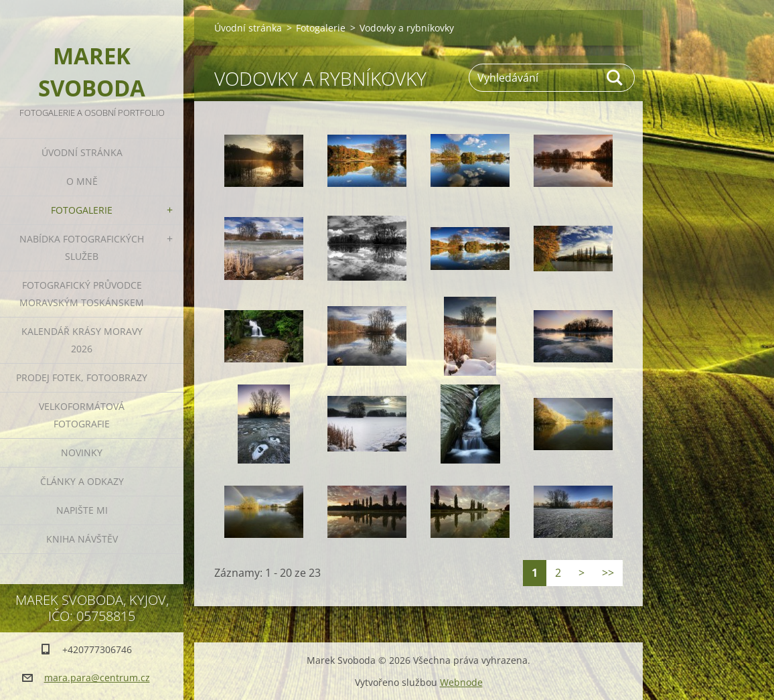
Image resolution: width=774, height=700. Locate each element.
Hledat (615, 78)
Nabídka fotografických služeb (82, 248)
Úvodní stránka (82, 152)
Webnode (461, 682)
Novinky (82, 452)
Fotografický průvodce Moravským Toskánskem (82, 294)
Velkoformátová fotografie (82, 415)
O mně (82, 181)
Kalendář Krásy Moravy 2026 (82, 340)
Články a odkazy (82, 481)
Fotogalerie (82, 210)
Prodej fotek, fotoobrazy (82, 377)
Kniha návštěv (82, 539)
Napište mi (82, 510)
